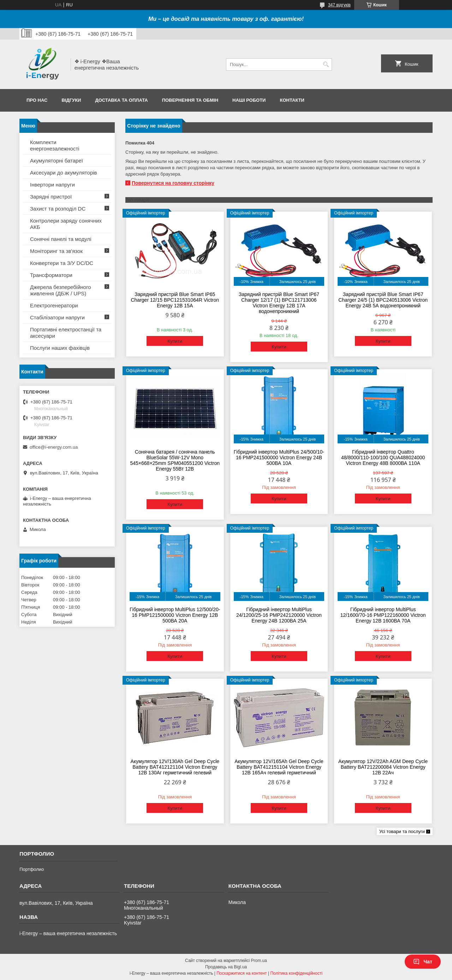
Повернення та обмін (190, 100)
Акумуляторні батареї (56, 161)
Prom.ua (259, 961)
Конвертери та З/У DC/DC (62, 263)
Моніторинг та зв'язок (56, 251)
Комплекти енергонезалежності (55, 145)
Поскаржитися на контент (242, 973)
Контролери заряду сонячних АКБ (66, 224)
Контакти (292, 100)
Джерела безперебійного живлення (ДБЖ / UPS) (61, 290)
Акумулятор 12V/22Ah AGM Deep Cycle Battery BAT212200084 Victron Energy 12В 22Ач (383, 767)
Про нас (37, 100)
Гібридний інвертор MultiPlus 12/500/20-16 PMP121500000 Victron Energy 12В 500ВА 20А (175, 615)
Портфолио (32, 869)
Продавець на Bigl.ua (226, 967)
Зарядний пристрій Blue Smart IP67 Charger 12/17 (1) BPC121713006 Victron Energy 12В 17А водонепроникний (279, 303)
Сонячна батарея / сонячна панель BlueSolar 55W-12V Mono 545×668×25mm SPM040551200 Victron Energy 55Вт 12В (175, 460)
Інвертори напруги (52, 185)
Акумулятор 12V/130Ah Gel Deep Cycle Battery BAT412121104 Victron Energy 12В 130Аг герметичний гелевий (175, 767)
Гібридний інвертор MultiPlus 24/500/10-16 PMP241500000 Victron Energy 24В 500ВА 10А (279, 457)
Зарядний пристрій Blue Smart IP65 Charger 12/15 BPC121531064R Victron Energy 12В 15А (175, 300)
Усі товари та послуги (402, 831)
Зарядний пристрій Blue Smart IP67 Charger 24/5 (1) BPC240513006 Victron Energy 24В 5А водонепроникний (383, 300)
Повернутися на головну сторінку (173, 183)
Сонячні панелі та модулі (61, 239)
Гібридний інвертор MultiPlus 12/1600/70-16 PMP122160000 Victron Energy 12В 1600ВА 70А (383, 615)
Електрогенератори (54, 305)
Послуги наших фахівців (60, 348)
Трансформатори (51, 275)
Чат (423, 962)
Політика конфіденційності (296, 973)
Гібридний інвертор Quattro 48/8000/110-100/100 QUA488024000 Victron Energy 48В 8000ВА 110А (383, 457)
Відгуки (71, 100)
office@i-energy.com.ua (54, 447)
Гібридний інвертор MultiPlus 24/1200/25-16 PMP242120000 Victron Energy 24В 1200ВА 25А (279, 615)
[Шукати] (326, 64)
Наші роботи (249, 100)
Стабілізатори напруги (57, 317)
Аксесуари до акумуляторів (64, 173)
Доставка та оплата (121, 100)
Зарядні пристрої (51, 197)
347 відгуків (339, 5)
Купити (175, 341)
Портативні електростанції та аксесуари (66, 333)
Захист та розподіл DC (58, 209)
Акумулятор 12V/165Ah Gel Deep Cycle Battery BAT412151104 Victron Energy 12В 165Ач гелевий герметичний (279, 767)
